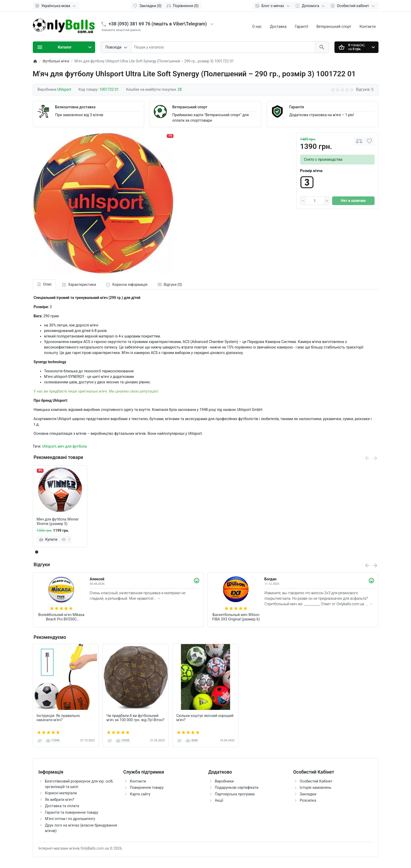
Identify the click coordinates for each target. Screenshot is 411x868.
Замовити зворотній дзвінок (121, 30)
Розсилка (308, 800)
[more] (69, 539)
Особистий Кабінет (316, 781)
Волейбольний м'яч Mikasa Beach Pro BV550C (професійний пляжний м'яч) (61, 617)
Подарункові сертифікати (237, 787)
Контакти (368, 26)
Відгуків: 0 (365, 89)
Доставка (278, 26)
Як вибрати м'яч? (60, 800)
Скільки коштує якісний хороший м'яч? (205, 718)
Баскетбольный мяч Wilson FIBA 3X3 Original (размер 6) (236, 617)
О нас (257, 26)
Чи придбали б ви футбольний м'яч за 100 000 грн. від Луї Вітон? (135, 718)
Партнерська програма (235, 794)
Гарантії (302, 26)
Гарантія (297, 107)
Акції (219, 800)
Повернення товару (147, 787)
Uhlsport (49, 446)
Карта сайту (140, 794)
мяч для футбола (72, 446)
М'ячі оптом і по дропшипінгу (70, 819)
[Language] (56, 6)
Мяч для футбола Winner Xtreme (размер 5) (58, 521)
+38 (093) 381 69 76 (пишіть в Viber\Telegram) (158, 24)
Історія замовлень (316, 787)
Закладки (308, 794)
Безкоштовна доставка (75, 107)
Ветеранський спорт (334, 26)
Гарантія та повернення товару (72, 812)
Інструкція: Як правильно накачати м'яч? (58, 718)
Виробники (224, 781)
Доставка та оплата (62, 806)
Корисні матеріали (61, 793)
